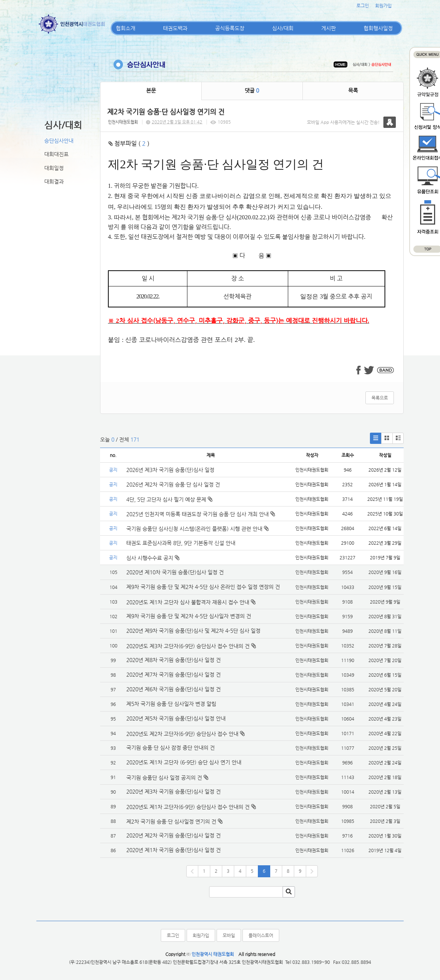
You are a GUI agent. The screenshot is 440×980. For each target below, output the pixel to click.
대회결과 (54, 181)
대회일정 (54, 168)
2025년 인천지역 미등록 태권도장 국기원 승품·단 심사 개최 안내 (201, 514)
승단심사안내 (59, 141)
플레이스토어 (261, 935)
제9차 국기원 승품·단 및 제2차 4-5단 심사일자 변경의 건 (189, 616)
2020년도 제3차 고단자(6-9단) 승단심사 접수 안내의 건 (188, 646)
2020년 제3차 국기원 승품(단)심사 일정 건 (174, 791)
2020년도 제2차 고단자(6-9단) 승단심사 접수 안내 (182, 734)
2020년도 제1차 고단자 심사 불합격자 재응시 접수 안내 (188, 602)
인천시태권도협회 (123, 122)
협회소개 (126, 28)
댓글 (252, 90)
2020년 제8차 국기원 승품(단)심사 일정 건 (174, 660)
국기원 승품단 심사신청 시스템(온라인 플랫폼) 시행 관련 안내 (198, 529)
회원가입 (383, 6)
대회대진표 (56, 154)
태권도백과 (175, 28)
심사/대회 (283, 28)
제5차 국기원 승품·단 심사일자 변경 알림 (171, 704)
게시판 (329, 28)
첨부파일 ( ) (129, 143)
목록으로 (380, 398)
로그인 (363, 6)
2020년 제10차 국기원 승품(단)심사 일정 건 (175, 572)
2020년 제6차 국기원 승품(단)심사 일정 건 (174, 689)
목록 (353, 90)
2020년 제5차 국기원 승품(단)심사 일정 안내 (176, 718)
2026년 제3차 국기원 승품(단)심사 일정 (171, 470)
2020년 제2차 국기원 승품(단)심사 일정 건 (174, 835)
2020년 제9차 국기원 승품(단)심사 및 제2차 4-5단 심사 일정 (194, 631)
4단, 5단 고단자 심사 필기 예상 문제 (169, 499)
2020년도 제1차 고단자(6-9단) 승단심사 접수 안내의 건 (188, 807)
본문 (151, 90)
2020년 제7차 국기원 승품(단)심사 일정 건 (174, 674)
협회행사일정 (378, 28)
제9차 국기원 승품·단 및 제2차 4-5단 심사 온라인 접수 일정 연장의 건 (203, 587)
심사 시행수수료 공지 (153, 558)
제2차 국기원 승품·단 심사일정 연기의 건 (171, 821)
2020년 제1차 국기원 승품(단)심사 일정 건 (174, 850)
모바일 (229, 935)
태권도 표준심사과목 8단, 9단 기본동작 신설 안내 (181, 543)
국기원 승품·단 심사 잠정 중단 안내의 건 (171, 748)
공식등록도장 (230, 28)
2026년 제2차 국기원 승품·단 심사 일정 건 (173, 484)
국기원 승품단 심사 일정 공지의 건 (164, 778)
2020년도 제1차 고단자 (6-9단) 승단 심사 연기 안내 (184, 762)
